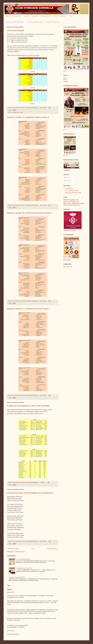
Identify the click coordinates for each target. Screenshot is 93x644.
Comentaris (68, 181)
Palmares (63, 16)
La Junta (27, 16)
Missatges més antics (52, 549)
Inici (33, 549)
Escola (56, 16)
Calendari (35, 16)
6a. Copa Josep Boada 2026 (35, 22)
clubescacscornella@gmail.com (71, 202)
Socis (71, 16)
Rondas (33, 71)
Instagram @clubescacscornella (73, 193)
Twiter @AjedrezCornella (72, 191)
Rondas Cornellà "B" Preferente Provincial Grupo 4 (29, 213)
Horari (65, 80)
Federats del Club (46, 16)
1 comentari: (43, 482)
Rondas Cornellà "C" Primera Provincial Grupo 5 (28, 309)
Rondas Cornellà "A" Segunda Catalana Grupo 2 (28, 117)
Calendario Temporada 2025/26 (17, 577)
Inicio (8, 16)
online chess (69, 267)
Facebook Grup (69, 189)
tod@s (13, 34)
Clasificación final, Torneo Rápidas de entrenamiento (30, 493)
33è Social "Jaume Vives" (53, 22)
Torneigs (66, 81)
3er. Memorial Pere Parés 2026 (15, 22)
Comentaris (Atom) (20, 552)
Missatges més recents (13, 549)
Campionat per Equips (18, 112)
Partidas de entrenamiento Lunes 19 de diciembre (28, 406)
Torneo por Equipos (16, 30)
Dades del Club (17, 16)
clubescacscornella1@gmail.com (72, 205)
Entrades (67, 177)
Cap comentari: (43, 108)
